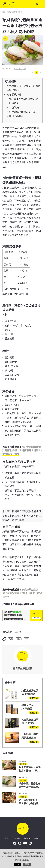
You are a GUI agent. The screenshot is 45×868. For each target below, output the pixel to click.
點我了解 (34, 698)
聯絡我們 (37, 838)
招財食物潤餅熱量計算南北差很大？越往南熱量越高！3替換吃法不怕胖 (22, 450)
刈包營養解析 (14, 94)
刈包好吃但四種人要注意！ (24, 112)
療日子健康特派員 (20, 69)
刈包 (11, 639)
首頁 (4, 12)
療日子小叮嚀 (16, 116)
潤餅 (14, 141)
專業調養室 (11, 12)
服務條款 (18, 838)
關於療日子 (9, 838)
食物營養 (19, 12)
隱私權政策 (28, 838)
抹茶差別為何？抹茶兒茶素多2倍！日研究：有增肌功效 (22, 593)
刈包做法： (15, 107)
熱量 (26, 639)
